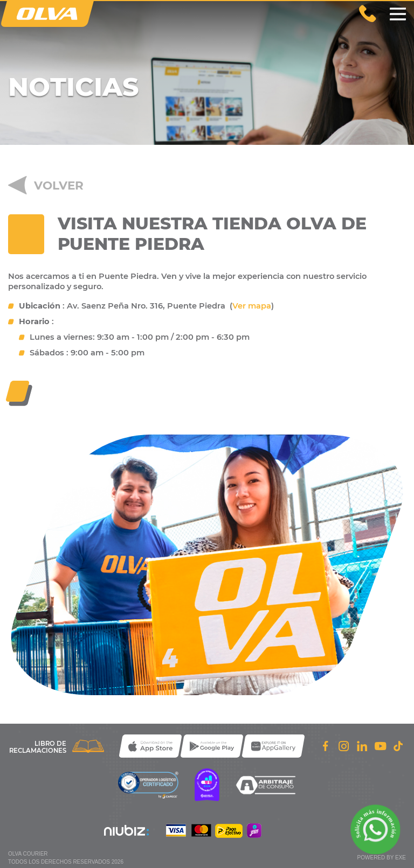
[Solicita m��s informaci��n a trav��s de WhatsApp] (375, 829)
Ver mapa (252, 306)
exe (401, 857)
